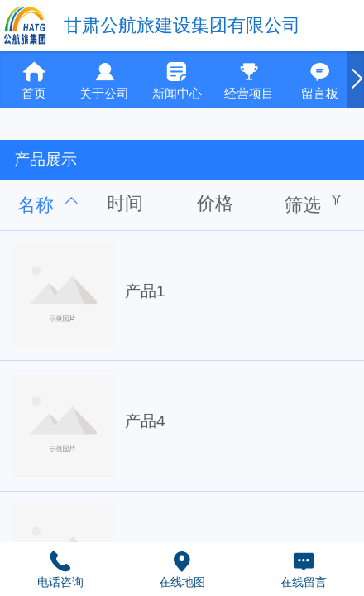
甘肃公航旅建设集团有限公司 (182, 25)
